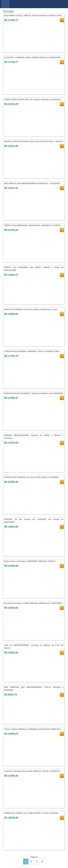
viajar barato (35, 4)
